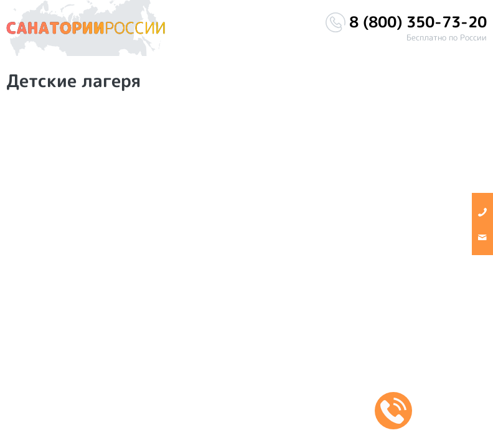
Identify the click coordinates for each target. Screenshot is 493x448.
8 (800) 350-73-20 (418, 22)
